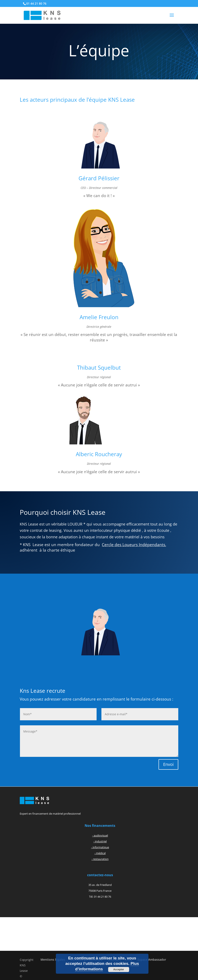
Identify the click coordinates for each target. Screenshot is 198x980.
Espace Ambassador (152, 960)
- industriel (100, 841)
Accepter (119, 969)
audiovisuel (101, 835)
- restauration (100, 859)
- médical (100, 853)
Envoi (168, 764)
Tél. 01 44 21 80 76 (100, 897)
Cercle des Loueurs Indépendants (134, 545)
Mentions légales (53, 960)
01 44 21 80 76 (36, 3)
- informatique (100, 847)
